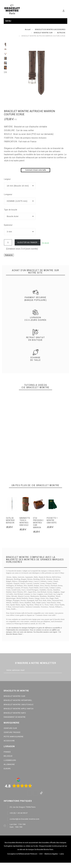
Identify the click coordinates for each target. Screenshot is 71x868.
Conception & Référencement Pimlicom (22, 854)
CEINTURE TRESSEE (12, 732)
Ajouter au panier (28, 242)
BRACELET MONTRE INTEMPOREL (18, 700)
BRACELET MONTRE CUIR (14, 696)
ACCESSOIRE (9, 741)
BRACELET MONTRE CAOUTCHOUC (19, 705)
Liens (62, 854)
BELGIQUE (8, 756)
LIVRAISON (9, 746)
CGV (41, 854)
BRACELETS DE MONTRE (16, 691)
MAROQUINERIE (12, 723)
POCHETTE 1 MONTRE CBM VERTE (52, 520)
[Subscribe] (65, 670)
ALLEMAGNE (9, 764)
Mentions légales (51, 854)
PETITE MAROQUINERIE (14, 737)
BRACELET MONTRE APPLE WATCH (19, 709)
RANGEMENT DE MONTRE (15, 717)
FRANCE (7, 752)
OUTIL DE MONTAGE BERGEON (10, 520)
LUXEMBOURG (10, 760)
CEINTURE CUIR (10, 728)
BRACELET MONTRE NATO (15, 713)
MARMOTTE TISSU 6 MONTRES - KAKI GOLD (25, 522)
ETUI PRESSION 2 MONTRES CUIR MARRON (38, 523)
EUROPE (7, 769)
